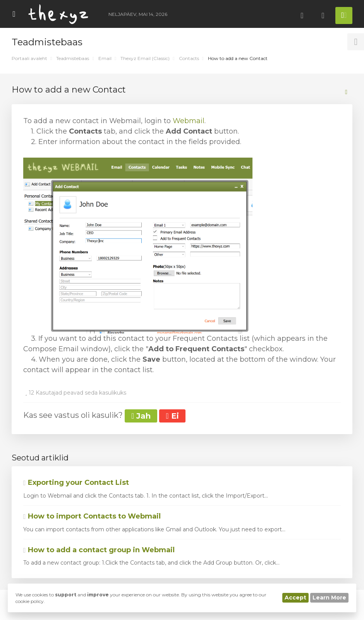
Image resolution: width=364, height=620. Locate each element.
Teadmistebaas (73, 58)
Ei (172, 416)
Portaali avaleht (29, 58)
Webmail (189, 121)
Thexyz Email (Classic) (145, 58)
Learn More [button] (329, 598)
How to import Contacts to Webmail (92, 516)
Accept (295, 598)
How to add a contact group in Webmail (99, 550)
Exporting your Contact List (76, 483)
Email (105, 58)
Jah (141, 416)
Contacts (189, 58)
